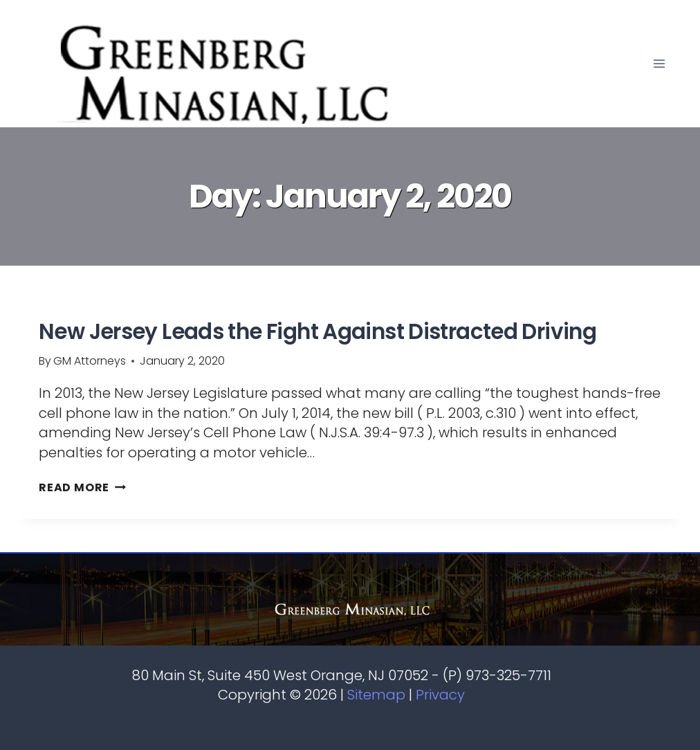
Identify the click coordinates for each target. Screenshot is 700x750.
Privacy (440, 695)
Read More (82, 487)
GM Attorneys (90, 361)
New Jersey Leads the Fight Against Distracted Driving (317, 331)
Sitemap (376, 695)
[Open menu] (659, 64)
